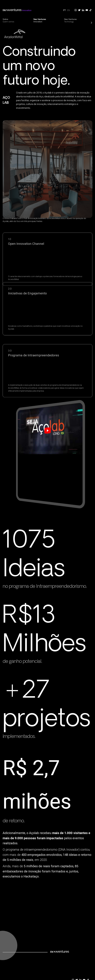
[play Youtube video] (48, 427)
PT (64, 10)
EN (68, 10)
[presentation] (3, 20)
